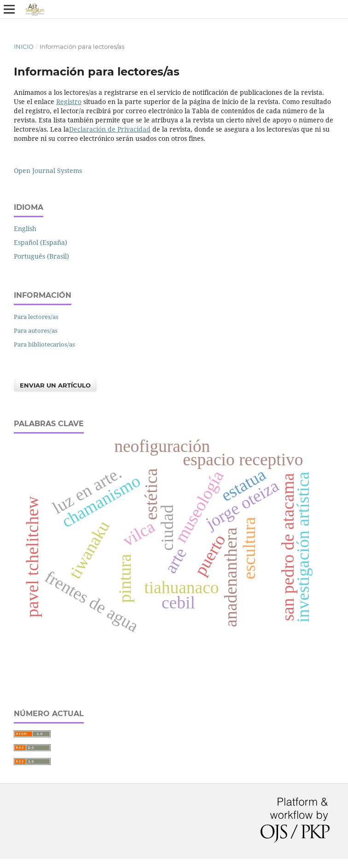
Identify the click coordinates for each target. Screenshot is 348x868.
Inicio (24, 46)
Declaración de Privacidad (110, 129)
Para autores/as (36, 330)
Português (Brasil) (41, 256)
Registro (69, 101)
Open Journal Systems (48, 171)
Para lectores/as (36, 317)
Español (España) (41, 242)
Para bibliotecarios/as (44, 344)
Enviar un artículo (55, 385)
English (25, 229)
